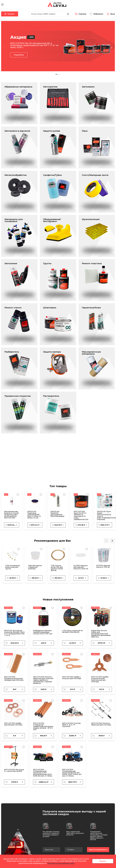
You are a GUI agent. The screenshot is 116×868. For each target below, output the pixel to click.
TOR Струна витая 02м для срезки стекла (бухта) (57, 568)
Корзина (82, 14)
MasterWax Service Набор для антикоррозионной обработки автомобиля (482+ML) (101, 634)
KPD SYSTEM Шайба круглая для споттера (13, 724)
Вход (113, 14)
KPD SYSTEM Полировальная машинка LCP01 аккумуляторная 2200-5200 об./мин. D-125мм (43, 773)
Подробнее (19, 55)
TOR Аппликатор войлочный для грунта (13, 567)
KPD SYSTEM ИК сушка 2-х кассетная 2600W (14, 770)
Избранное (98, 14)
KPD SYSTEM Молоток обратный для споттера (101, 724)
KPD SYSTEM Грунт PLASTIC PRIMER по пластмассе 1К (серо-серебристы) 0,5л (81, 515)
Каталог (10, 14)
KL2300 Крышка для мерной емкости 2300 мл (81, 567)
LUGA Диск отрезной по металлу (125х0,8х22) (72, 631)
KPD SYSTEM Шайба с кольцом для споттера (72, 678)
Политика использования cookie (61, 863)
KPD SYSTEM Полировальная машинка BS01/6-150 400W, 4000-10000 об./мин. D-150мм (72, 773)
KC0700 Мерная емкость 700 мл (103, 566)
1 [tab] (56, 74)
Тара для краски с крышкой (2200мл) (35, 567)
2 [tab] (60, 74)
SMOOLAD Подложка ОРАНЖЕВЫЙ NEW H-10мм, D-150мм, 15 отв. (34, 515)
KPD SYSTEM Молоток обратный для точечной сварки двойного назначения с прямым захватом (43, 680)
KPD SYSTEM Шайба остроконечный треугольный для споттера (100, 679)
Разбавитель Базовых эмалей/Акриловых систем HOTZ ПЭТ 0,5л (43, 632)
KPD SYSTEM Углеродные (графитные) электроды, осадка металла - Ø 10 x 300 (43, 726)
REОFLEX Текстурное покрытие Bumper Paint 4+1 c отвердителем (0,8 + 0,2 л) (14, 633)
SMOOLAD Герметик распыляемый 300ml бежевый (57, 514)
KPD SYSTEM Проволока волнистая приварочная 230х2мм (14, 678)
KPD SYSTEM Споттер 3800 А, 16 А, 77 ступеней (71, 725)
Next (112, 48)
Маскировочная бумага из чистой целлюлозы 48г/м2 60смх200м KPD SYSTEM (11, 515)
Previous (4, 48)
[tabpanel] (58, 46)
